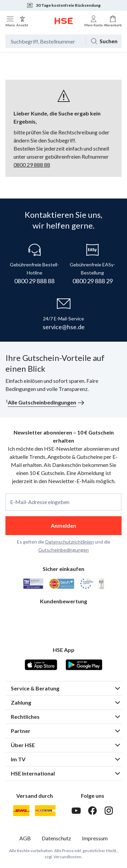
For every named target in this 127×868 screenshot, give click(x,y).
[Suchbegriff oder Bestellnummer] (45, 41)
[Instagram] (109, 811)
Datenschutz (56, 838)
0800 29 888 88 (32, 165)
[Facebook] (92, 811)
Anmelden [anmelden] (63, 525)
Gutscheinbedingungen (63, 550)
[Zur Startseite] (64, 21)
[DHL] (21, 811)
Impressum (95, 838)
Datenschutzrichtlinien (70, 542)
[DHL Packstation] (45, 811)
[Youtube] (76, 811)
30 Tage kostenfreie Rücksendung (63, 5)
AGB (25, 838)
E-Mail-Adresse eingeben (40, 502)
